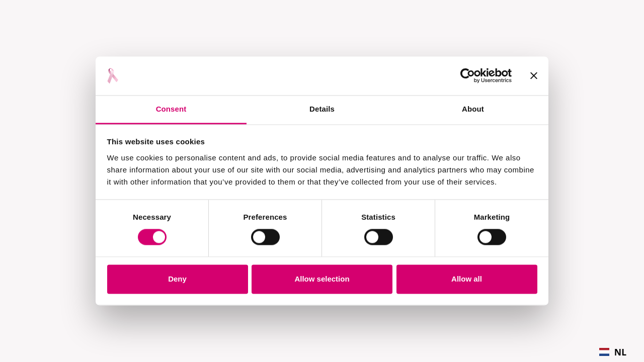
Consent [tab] (171, 109)
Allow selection (322, 279)
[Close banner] (534, 76)
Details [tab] (322, 109)
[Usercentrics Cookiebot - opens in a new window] (468, 76)
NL (613, 352)
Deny (177, 279)
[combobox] (613, 352)
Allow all (467, 279)
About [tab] (473, 109)
